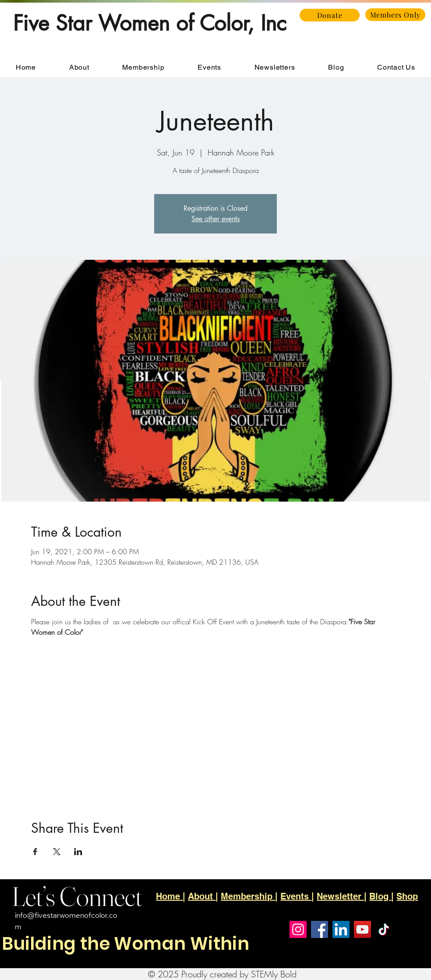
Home (169, 896)
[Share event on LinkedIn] (78, 852)
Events (296, 896)
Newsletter (340, 896)
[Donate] (330, 15)
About (202, 896)
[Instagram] (298, 929)
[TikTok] (384, 929)
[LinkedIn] (341, 929)
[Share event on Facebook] (35, 852)
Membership (248, 896)
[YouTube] (362, 929)
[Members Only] (395, 15)
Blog (380, 896)
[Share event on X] (57, 852)
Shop (407, 896)
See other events (215, 219)
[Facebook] (320, 929)
